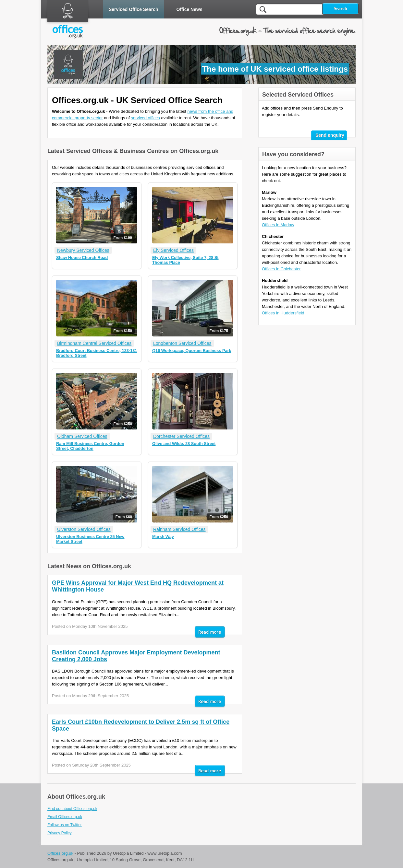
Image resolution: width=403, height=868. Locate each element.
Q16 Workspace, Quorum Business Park (192, 351)
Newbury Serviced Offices (83, 250)
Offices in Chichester (281, 269)
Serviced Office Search (134, 9)
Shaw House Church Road (82, 258)
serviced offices (146, 118)
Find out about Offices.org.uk (72, 809)
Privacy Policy (60, 833)
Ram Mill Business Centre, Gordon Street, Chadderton (90, 446)
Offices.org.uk (60, 853)
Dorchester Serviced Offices (181, 436)
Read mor (210, 632)
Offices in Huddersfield (283, 313)
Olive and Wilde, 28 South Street (184, 444)
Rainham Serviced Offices (179, 529)
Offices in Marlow (278, 225)
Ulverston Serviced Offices (84, 529)
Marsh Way (163, 537)
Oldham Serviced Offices (82, 436)
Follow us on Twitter (65, 825)
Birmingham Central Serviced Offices (94, 343)
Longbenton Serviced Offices (182, 343)
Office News (189, 9)
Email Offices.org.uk (65, 817)
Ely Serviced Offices (173, 250)
